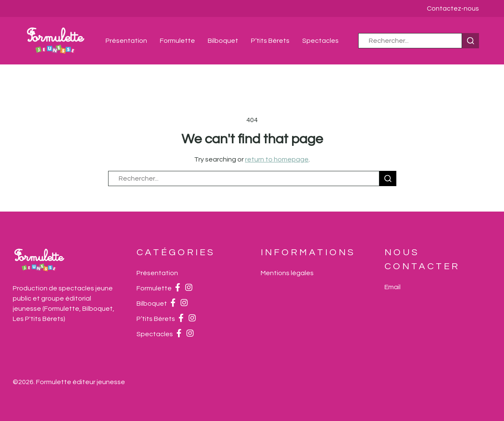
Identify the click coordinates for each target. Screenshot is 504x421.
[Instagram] (189, 288)
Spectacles (320, 41)
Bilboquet (223, 41)
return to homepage (277, 159)
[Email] (393, 287)
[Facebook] (178, 288)
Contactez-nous (453, 8)
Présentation (126, 41)
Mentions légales (287, 273)
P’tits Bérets (270, 41)
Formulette (177, 41)
